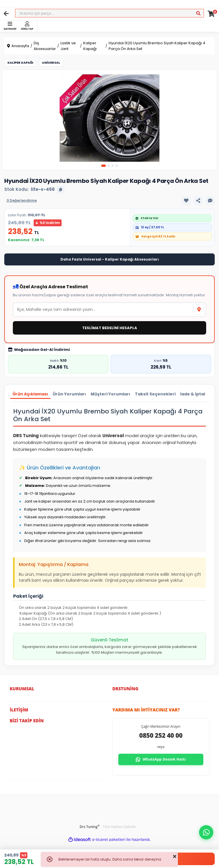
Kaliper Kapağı (20, 63)
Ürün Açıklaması (30, 394)
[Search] (109, 13)
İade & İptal (193, 394)
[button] (206, 832)
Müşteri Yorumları (110, 394)
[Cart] (211, 14)
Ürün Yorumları (69, 394)
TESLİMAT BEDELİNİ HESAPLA (110, 328)
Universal (51, 63)
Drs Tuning (90, 827)
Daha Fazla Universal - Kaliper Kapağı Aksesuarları (110, 259)
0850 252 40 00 (161, 735)
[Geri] (6, 14)
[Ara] (198, 13)
